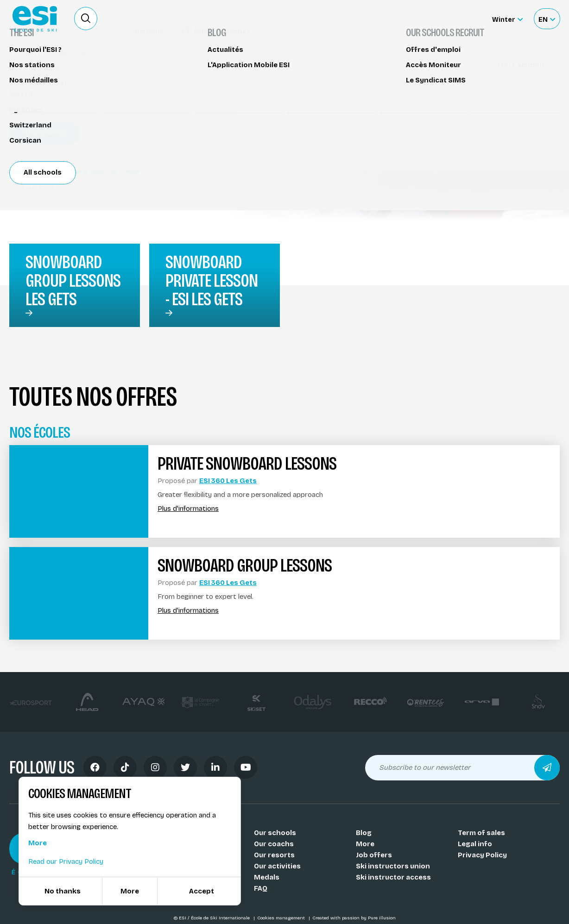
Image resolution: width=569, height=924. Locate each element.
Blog (364, 833)
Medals (267, 877)
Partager (490, 107)
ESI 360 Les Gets (228, 481)
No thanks (63, 891)
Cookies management (282, 918)
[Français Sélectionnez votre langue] (547, 19)
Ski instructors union (393, 866)
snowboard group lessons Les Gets (73, 281)
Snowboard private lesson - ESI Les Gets (212, 281)
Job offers (374, 855)
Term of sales (481, 833)
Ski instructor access (393, 877)
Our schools (275, 833)
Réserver (490, 81)
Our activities (277, 866)
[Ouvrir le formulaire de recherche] (86, 19)
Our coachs (274, 844)
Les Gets (35, 189)
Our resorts (274, 855)
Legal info (475, 844)
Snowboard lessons (49, 64)
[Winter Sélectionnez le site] (507, 19)
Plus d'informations (188, 509)
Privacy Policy (482, 855)
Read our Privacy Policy (66, 861)
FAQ (261, 888)
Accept (202, 891)
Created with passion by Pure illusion (354, 918)
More (365, 844)
